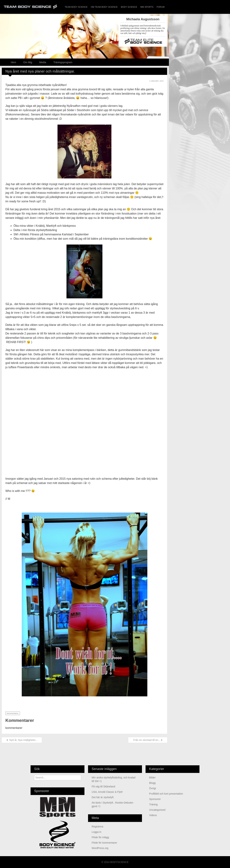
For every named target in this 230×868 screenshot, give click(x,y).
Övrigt (152, 788)
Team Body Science (76, 7)
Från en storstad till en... (148, 740)
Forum (161, 7)
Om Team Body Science (104, 7)
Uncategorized (157, 810)
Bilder (152, 778)
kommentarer (12, 713)
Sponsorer (155, 799)
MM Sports (147, 7)
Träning (153, 804)
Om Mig (28, 62)
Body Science (129, 7)
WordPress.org (100, 848)
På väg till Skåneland (103, 786)
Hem (13, 62)
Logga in (96, 832)
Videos (153, 815)
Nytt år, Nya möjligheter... (22, 740)
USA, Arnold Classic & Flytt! (107, 792)
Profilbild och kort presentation (166, 794)
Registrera (97, 827)
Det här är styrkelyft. (103, 797)
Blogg (152, 783)
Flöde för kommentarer (104, 843)
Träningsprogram (63, 62)
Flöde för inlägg (100, 837)
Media (43, 62)
